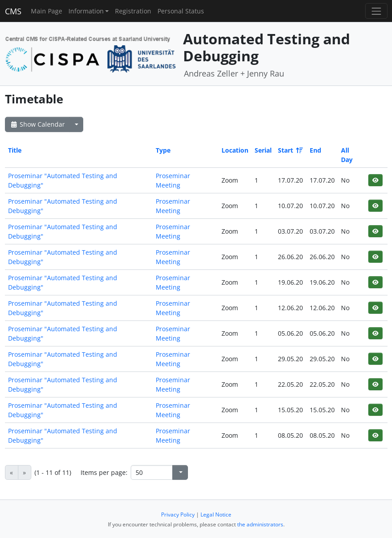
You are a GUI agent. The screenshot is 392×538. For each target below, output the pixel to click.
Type (163, 150)
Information (86, 11)
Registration (133, 11)
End (315, 150)
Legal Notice (216, 515)
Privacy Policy (178, 515)
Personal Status (181, 11)
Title (15, 150)
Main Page (47, 11)
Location (235, 150)
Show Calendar (37, 124)
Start (290, 150)
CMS (13, 11)
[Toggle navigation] (376, 11)
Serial (263, 150)
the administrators (260, 524)
